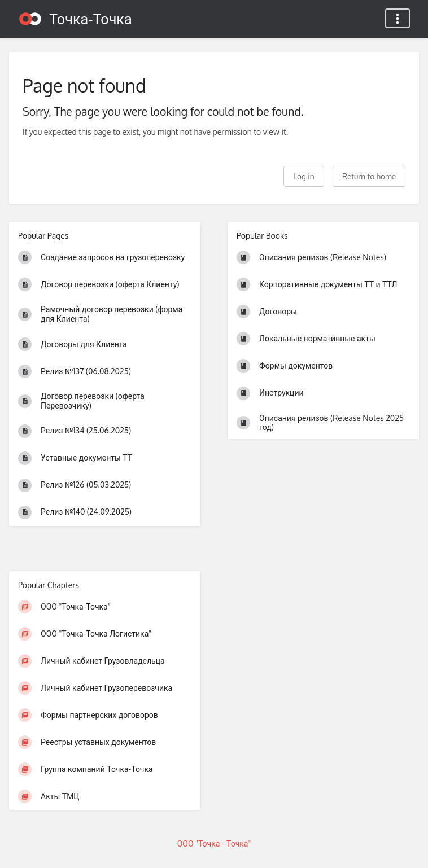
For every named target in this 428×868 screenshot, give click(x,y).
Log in (303, 176)
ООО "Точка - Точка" (214, 843)
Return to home (369, 176)
